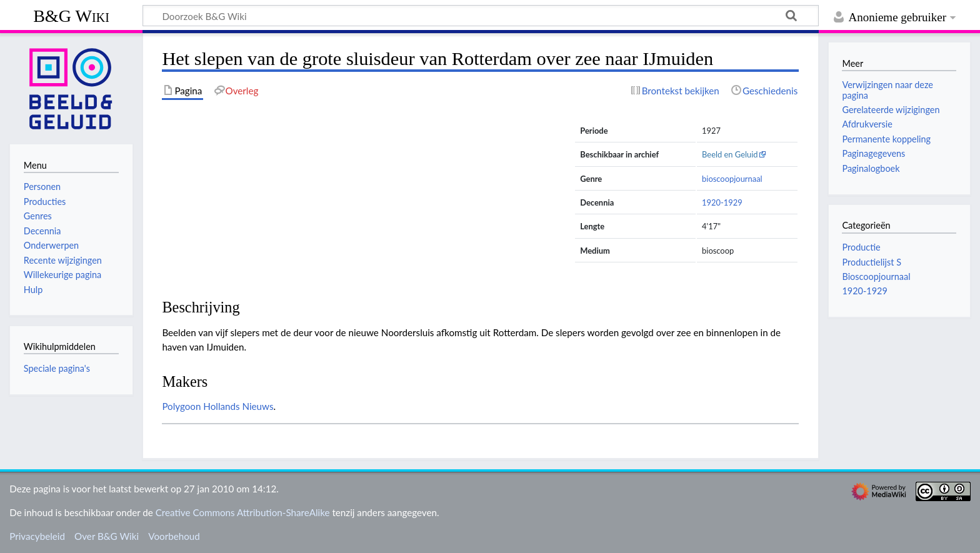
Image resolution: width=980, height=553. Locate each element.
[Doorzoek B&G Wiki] (481, 16)
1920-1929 (722, 202)
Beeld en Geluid (730, 154)
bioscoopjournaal (732, 179)
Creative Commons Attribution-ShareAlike (243, 512)
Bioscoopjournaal (876, 276)
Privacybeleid (37, 536)
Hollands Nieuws (238, 406)
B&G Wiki (71, 16)
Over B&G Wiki (107, 536)
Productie (861, 247)
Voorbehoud (174, 536)
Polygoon (181, 406)
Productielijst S (872, 262)
